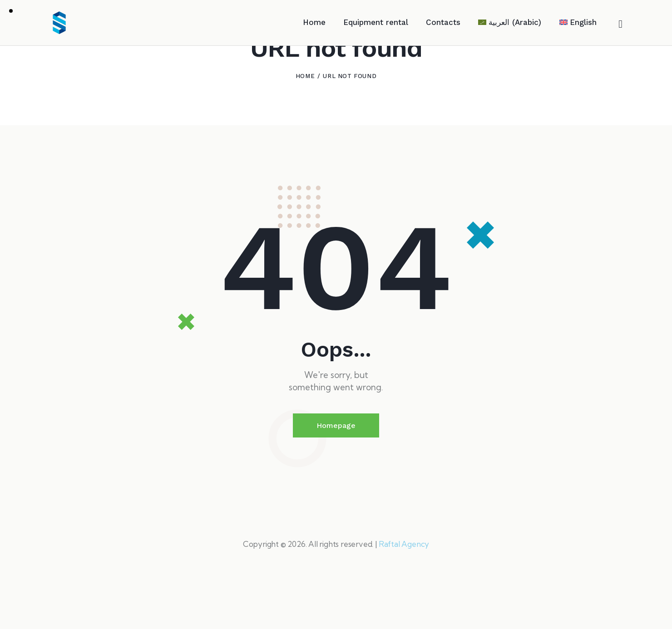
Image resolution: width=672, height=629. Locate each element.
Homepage (336, 471)
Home (305, 122)
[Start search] (620, 25)
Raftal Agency (404, 590)
